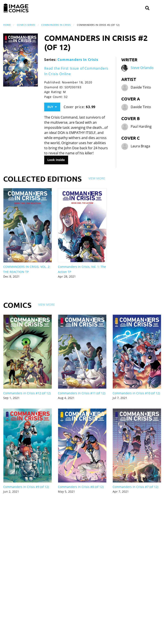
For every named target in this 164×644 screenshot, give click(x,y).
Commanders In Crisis (56, 25)
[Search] (147, 8)
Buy (52, 107)
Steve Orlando (142, 68)
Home (7, 25)
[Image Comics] (16, 8)
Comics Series (26, 25)
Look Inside (56, 160)
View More (97, 178)
